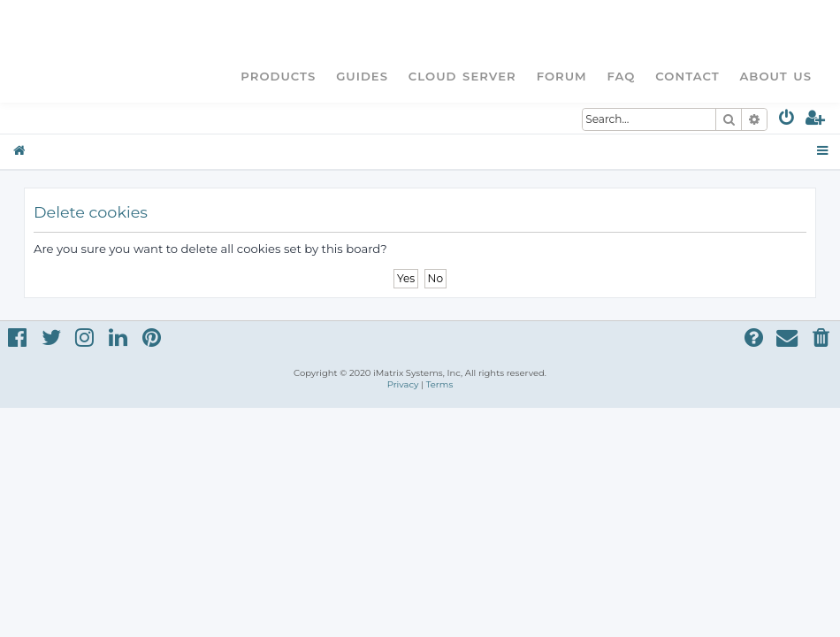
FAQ (622, 76)
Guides (362, 76)
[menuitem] (787, 121)
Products (278, 76)
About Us (775, 76)
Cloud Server (462, 76)
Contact (687, 76)
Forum (562, 76)
